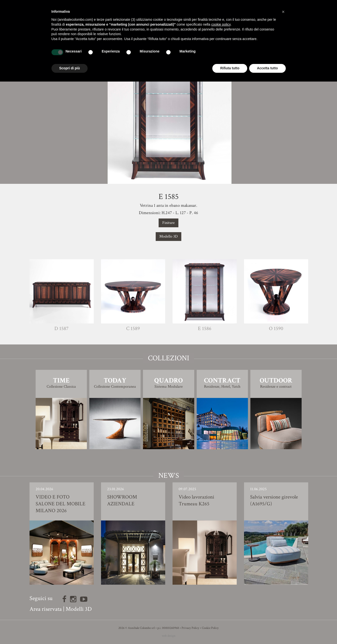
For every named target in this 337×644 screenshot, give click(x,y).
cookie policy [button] (221, 24)
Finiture (168, 223)
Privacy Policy (190, 628)
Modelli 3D (79, 609)
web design (169, 636)
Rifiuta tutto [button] (230, 68)
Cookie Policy (210, 628)
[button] (283, 12)
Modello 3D (168, 236)
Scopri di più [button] (70, 68)
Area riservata (46, 609)
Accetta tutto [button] (267, 68)
